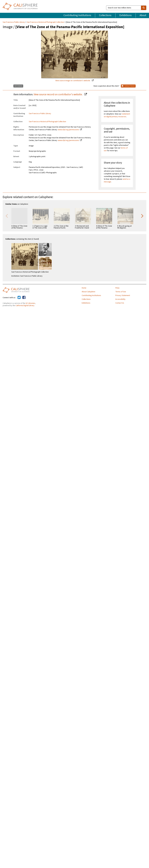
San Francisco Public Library (14, 22)
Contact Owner (128, 86)
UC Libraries (30, 303)
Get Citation (18, 86)
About (143, 15)
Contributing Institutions (77, 15)
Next (142, 216)
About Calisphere (89, 292)
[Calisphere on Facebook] (24, 298)
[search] (144, 8)
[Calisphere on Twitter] (19, 298)
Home (84, 288)
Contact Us (120, 303)
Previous (7, 216)
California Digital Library (25, 306)
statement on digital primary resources (117, 115)
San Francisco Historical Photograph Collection (45, 22)
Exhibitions (125, 15)
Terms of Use (121, 292)
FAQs (117, 288)
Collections (105, 15)
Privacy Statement (123, 295)
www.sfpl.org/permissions (68, 130)
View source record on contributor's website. (58, 94)
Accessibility (120, 299)
